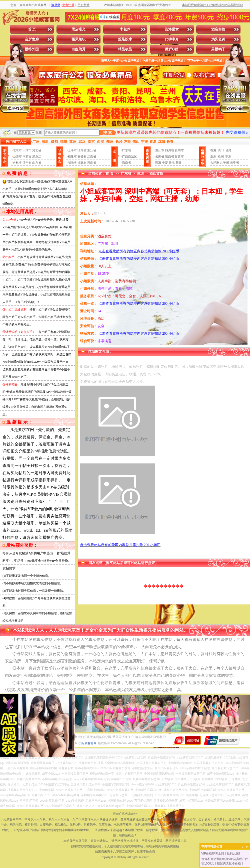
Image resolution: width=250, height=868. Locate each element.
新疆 (178, 163)
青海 (172, 163)
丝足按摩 (125, 39)
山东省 (37, 163)
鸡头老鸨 (218, 39)
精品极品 (125, 49)
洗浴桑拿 (172, 29)
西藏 (158, 163)
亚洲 (213, 156)
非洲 (228, 156)
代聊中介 (172, 39)
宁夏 (165, 163)
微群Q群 (172, 49)
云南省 (160, 156)
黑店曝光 (78, 29)
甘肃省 (179, 156)
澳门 (221, 150)
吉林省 (17, 163)
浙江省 (92, 150)
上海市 (72, 150)
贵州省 (179, 150)
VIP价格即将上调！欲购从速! (221, 854)
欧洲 (221, 156)
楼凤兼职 (78, 39)
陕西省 (169, 156)
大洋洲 (215, 163)
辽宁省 (27, 163)
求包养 (125, 29)
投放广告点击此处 (125, 814)
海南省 (126, 163)
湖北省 (82, 163)
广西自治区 (129, 156)
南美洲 (234, 163)
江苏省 (82, 150)
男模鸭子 (218, 49)
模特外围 (32, 49)
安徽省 (82, 156)
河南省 (92, 163)
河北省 (37, 150)
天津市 (27, 150)
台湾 (228, 150)
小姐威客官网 (87, 743)
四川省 (169, 150)
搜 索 (107, 133)
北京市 (17, 150)
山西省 (17, 156)
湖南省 (72, 163)
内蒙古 (27, 156)
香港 (213, 150)
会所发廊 (32, 39)
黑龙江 (37, 156)
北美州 (224, 163)
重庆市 (160, 150)
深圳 (140, 174)
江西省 (92, 156)
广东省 (126, 150)
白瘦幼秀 (78, 49)
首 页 (32, 29)
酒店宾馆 (218, 29)
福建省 (72, 156)
